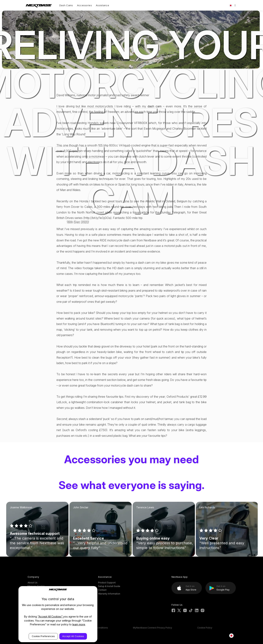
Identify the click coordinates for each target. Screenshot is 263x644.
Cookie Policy (205, 628)
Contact (102, 590)
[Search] (235, 5)
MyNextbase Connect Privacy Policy (153, 628)
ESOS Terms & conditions (94, 628)
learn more (79, 624)
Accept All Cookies (73, 636)
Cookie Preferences (43, 636)
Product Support (107, 583)
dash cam (155, 106)
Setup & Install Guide (109, 586)
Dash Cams (66, 5)
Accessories (84, 5)
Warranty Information (109, 594)
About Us (33, 583)
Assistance (102, 5)
